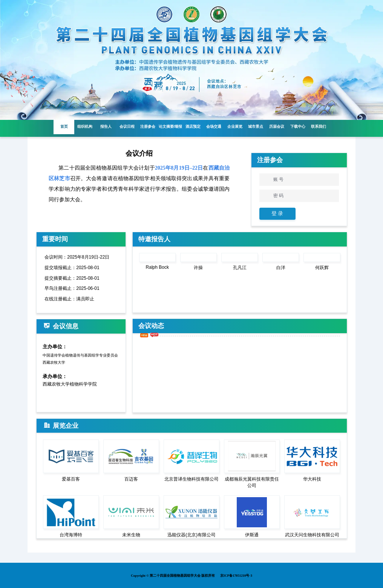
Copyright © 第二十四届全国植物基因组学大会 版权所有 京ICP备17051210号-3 (191, 575)
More (336, 239)
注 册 (321, 214)
